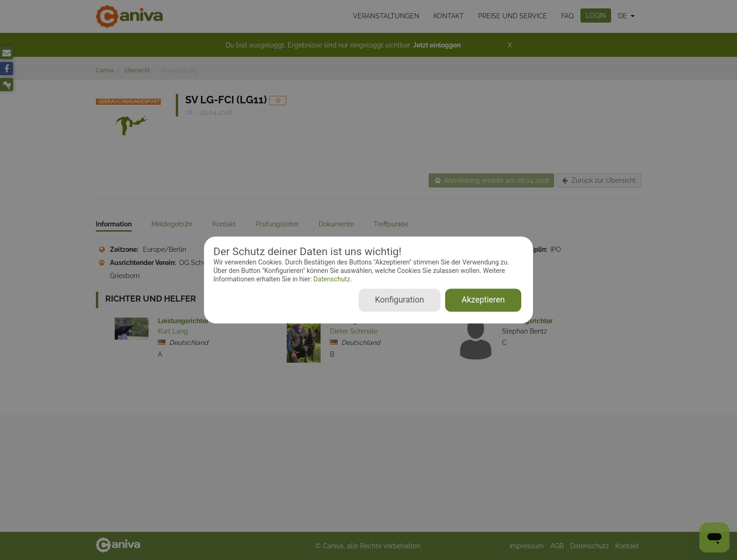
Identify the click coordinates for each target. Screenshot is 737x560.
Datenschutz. (332, 279)
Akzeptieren (483, 300)
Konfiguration (400, 300)
